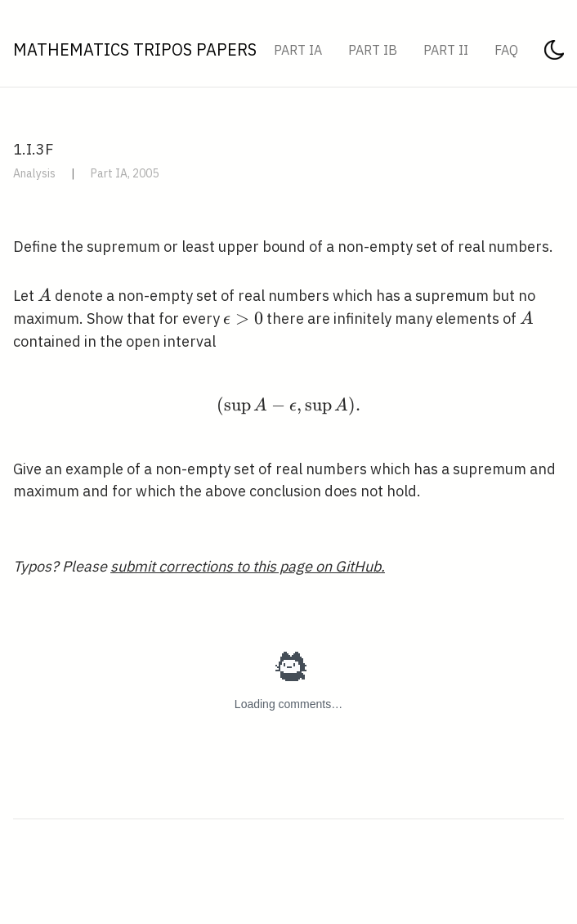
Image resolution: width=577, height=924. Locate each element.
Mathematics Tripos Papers (135, 49)
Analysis (34, 173)
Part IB (373, 50)
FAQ (506, 50)
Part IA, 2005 (125, 173)
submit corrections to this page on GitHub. (248, 566)
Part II (446, 50)
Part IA (298, 50)
